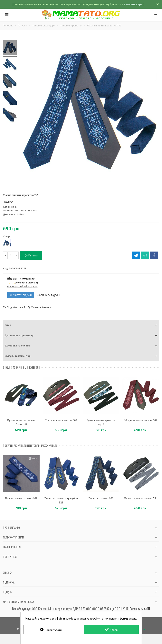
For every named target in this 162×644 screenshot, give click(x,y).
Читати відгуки (21, 295)
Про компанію (11, 527)
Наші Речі (9, 202)
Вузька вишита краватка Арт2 (101, 422)
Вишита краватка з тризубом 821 (61, 501)
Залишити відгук (49, 295)
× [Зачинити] (158, 4)
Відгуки (8, 592)
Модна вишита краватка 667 (141, 420)
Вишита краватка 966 (101, 498)
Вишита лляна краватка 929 (21, 498)
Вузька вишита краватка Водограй (21, 422)
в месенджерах (134, 4)
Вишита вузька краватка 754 (141, 498)
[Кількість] (11, 255)
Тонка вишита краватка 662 (61, 420)
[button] (81, 325)
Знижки (8, 572)
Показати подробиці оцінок (22, 287)
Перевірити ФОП (140, 609)
